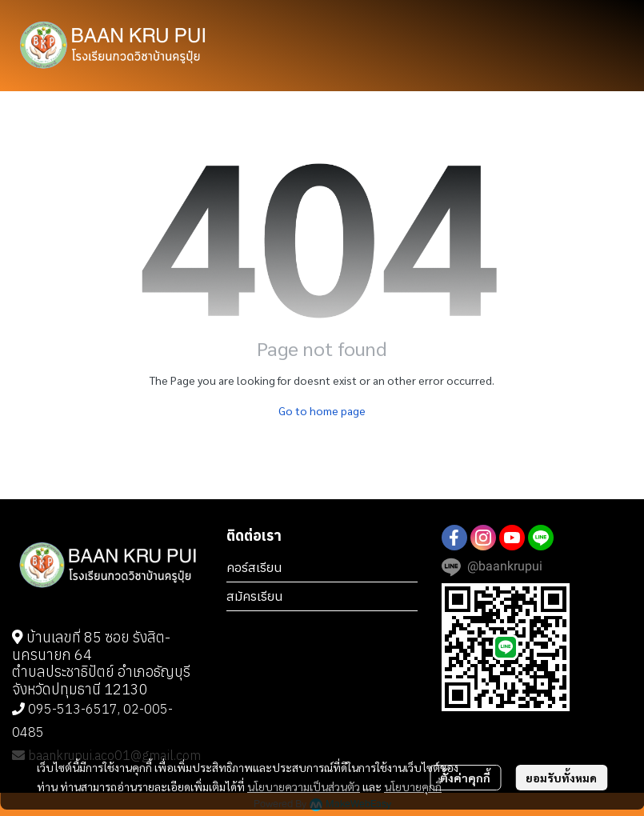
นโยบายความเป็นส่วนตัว (304, 786)
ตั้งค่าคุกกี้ (465, 778)
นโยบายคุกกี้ (413, 786)
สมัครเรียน (255, 596)
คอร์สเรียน (254, 567)
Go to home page (322, 410)
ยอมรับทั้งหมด (561, 778)
